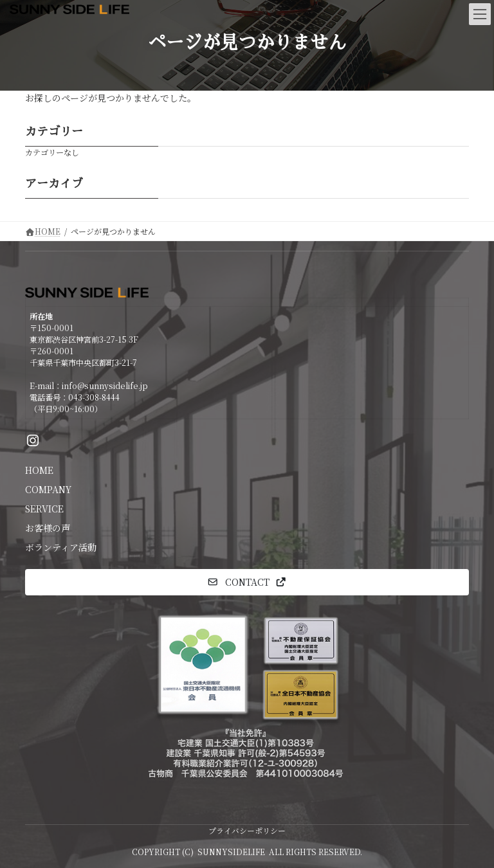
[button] (247, 582)
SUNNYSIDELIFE (231, 852)
